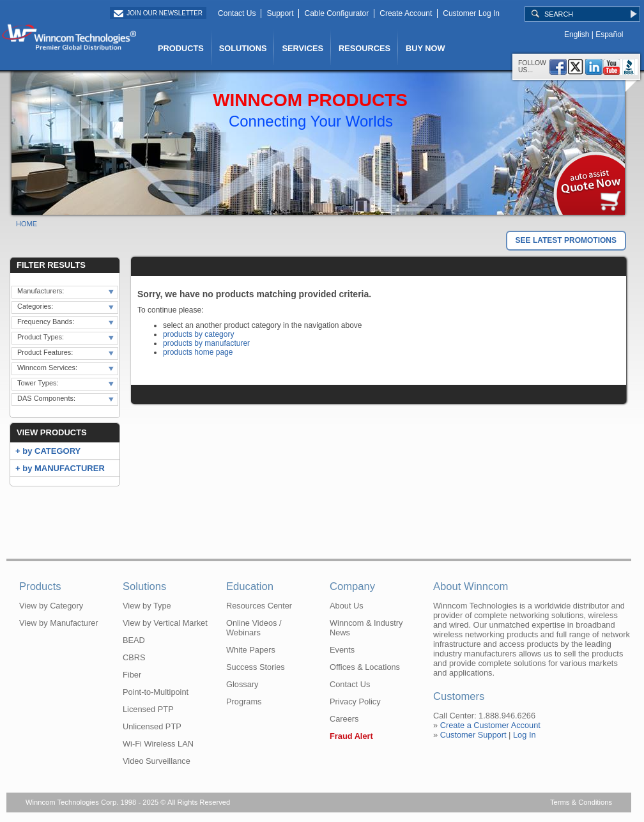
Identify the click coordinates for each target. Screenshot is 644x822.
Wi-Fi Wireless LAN (158, 744)
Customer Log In (471, 13)
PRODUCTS (181, 48)
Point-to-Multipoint (156, 692)
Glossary (242, 684)
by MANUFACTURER (64, 468)
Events (342, 650)
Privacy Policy (355, 702)
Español (609, 35)
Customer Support (473, 735)
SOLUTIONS (243, 48)
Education (250, 586)
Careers (344, 719)
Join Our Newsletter (165, 13)
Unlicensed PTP (152, 726)
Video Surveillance (157, 761)
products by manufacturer (206, 343)
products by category (198, 334)
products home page (198, 352)
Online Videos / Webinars (254, 628)
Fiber (132, 675)
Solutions (144, 586)
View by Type (147, 606)
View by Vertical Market (165, 623)
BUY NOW (425, 48)
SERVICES (302, 48)
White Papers (251, 650)
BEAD (134, 640)
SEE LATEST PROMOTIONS (566, 240)
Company (352, 586)
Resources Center (259, 606)
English (577, 35)
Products (40, 586)
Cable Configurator (336, 13)
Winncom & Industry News (366, 628)
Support (280, 13)
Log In (525, 735)
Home (27, 224)
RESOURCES (364, 48)
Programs (244, 702)
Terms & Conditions (581, 802)
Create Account (406, 13)
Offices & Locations (365, 667)
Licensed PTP (148, 709)
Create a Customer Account (490, 725)
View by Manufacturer (59, 623)
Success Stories (256, 667)
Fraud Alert (351, 736)
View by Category (51, 606)
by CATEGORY (51, 451)
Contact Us (237, 13)
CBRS (134, 657)
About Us (347, 606)
